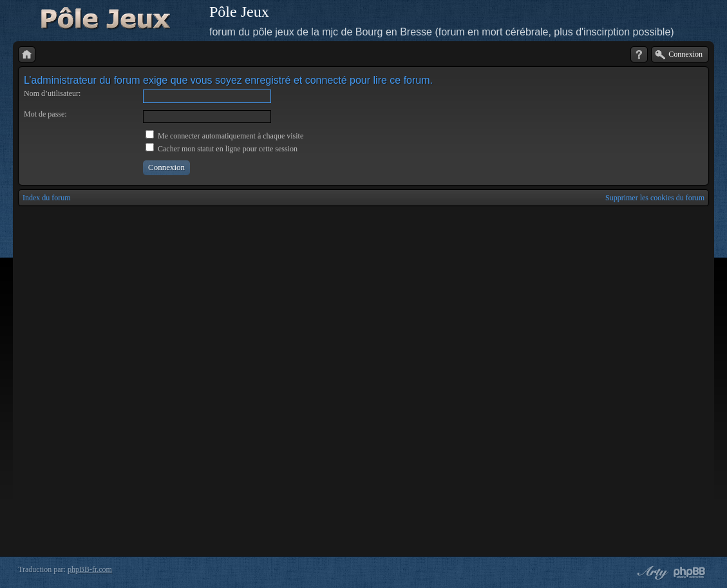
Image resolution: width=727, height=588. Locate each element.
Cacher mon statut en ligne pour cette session (222, 149)
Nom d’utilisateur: (52, 93)
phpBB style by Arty (651, 573)
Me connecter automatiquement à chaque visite (224, 136)
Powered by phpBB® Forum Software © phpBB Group (690, 573)
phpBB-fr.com (90, 569)
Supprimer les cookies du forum (655, 198)
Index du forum (47, 198)
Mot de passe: (45, 114)
